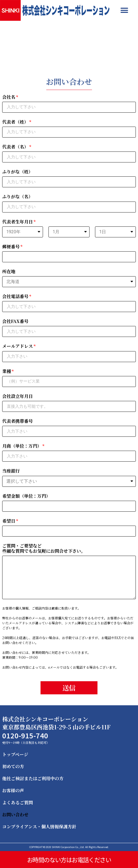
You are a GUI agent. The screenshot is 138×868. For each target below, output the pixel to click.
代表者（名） (15, 147)
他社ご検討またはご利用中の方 (33, 778)
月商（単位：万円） (22, 446)
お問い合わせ (15, 815)
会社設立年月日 (18, 396)
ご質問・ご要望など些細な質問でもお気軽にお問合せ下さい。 (44, 549)
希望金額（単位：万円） (26, 496)
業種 (7, 372)
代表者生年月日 (18, 222)
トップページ (15, 754)
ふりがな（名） (18, 197)
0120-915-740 (25, 735)
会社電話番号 (15, 297)
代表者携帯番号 (18, 421)
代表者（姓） (15, 122)
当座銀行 (11, 471)
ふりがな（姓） (18, 172)
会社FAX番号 (15, 321)
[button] (124, 10)
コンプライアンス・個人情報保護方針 (39, 827)
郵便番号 (11, 247)
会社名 (9, 97)
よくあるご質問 (18, 803)
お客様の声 (13, 790)
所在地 (9, 272)
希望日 (9, 521)
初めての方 (13, 766)
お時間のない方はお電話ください (69, 860)
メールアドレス (18, 346)
